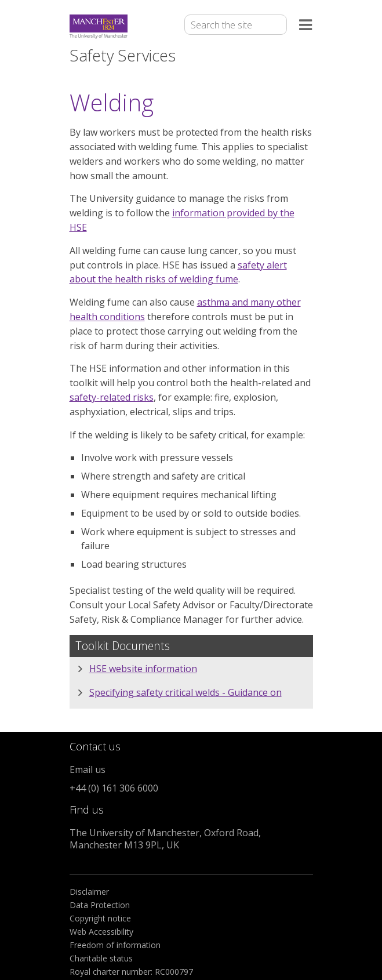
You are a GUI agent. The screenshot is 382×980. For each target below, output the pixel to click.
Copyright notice (100, 918)
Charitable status (101, 958)
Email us (88, 770)
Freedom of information (115, 945)
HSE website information (143, 669)
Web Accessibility (101, 932)
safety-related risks (112, 397)
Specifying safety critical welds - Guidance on (185, 692)
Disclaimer (89, 892)
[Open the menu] (306, 27)
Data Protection (100, 905)
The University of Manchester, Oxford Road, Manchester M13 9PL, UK (165, 839)
